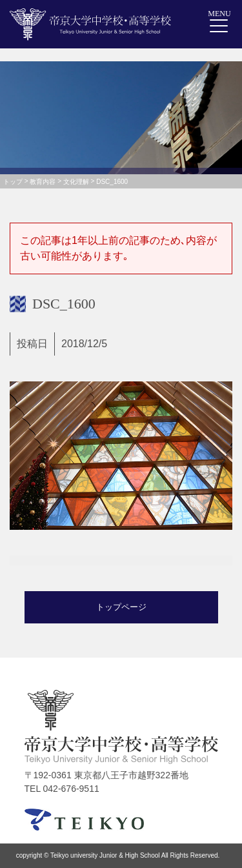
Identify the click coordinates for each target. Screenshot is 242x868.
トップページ (121, 607)
